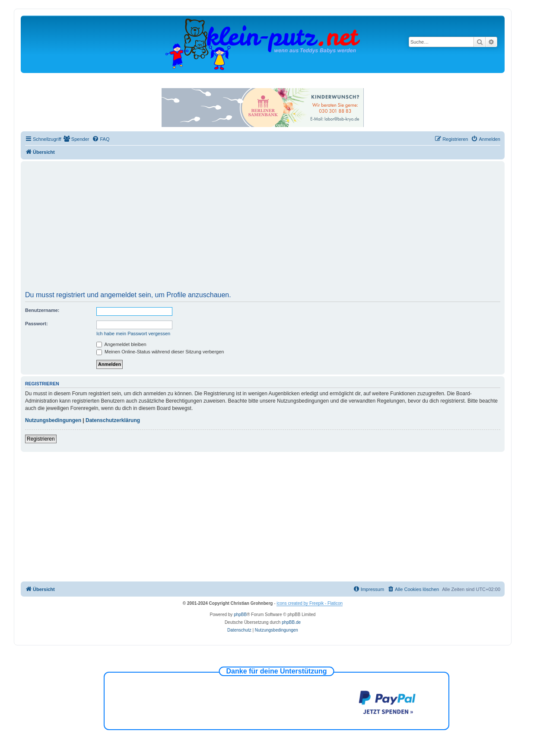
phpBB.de (291, 622)
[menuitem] (76, 139)
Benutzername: (42, 310)
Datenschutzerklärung (113, 420)
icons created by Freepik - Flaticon (310, 603)
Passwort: (37, 324)
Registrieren (41, 439)
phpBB (240, 615)
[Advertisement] (263, 227)
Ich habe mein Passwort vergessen (133, 334)
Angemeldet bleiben (121, 344)
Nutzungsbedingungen (53, 420)
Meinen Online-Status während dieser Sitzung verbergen (160, 352)
